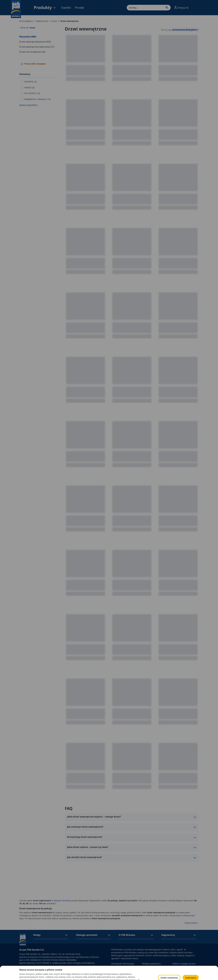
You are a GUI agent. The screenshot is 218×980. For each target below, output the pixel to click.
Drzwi (54, 21)
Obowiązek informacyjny (123, 964)
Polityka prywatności (151, 964)
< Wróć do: (27, 28)
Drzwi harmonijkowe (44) (32, 52)
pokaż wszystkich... (29, 105)
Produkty (45, 8)
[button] (181, 8)
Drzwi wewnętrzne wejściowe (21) (37, 47)
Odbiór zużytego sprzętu (184, 964)
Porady (79, 8)
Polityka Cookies (149, 968)
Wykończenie (42, 21)
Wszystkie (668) (28, 37)
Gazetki (66, 8)
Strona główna (26, 21)
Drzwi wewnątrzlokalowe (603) (35, 42)
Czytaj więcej (192, 923)
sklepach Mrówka (62, 901)
